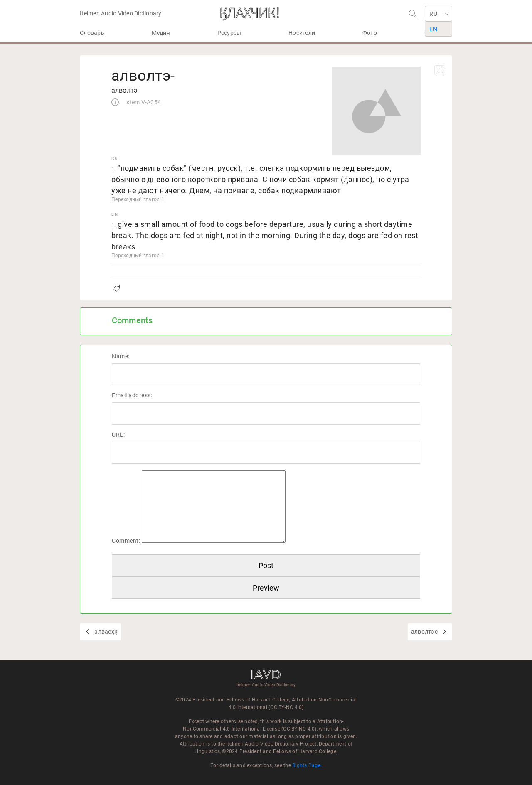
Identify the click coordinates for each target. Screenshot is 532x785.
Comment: (126, 541)
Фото (370, 33)
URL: (118, 435)
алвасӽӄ (105, 632)
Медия (161, 33)
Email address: (132, 395)
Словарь (92, 33)
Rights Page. (307, 765)
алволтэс (425, 632)
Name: (121, 356)
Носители (302, 33)
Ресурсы (229, 33)
